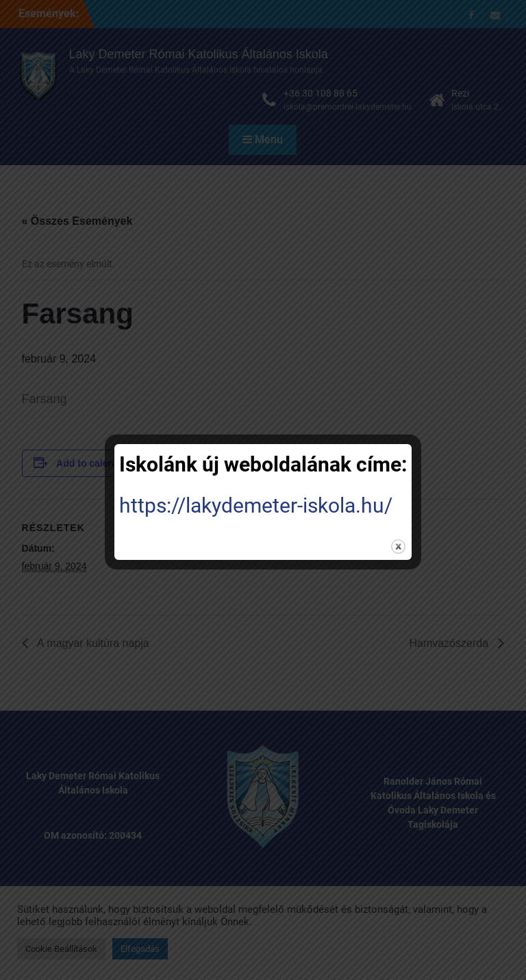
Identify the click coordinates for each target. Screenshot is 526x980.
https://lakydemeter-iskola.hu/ (256, 505)
